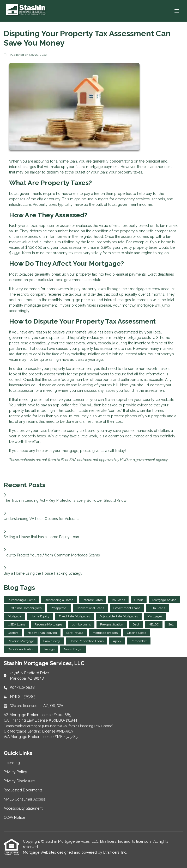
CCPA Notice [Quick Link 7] (14, 817)
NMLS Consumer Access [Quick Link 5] (25, 799)
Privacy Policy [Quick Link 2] (15, 772)
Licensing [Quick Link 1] (12, 763)
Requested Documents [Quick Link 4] (23, 790)
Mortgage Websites (40, 852)
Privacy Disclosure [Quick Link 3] (19, 781)
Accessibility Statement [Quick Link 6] (23, 808)
